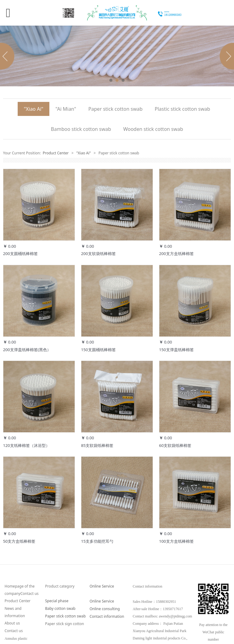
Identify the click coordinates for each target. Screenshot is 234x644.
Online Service (102, 586)
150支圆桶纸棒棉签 (98, 350)
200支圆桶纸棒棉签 (20, 254)
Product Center (56, 153)
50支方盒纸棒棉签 (19, 541)
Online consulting (105, 609)
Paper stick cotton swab (115, 109)
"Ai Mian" (66, 109)
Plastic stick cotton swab (183, 109)
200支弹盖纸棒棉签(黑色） (27, 350)
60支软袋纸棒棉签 (175, 445)
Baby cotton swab (60, 608)
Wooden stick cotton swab (153, 129)
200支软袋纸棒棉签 (98, 254)
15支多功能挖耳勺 (97, 541)
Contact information (107, 616)
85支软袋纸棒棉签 (97, 445)
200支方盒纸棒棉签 (176, 254)
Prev (8, 56)
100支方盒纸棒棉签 (176, 541)
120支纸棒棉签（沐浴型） (26, 445)
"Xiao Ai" (34, 109)
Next (226, 56)
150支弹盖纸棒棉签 (176, 350)
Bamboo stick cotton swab (81, 129)
